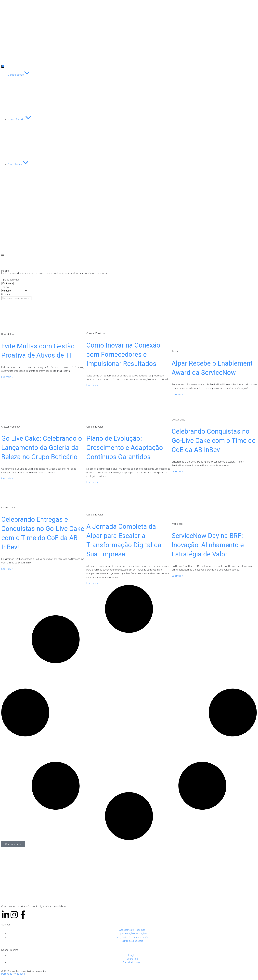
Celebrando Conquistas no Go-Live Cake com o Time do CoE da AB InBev (214, 441)
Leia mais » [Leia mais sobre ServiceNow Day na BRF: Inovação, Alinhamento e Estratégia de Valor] (177, 576)
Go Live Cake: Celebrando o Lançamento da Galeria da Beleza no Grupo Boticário (42, 448)
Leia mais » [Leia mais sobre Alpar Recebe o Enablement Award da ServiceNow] (177, 394)
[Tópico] (14, 291)
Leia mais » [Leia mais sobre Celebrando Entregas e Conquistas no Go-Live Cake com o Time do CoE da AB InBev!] (7, 569)
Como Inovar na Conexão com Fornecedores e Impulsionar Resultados (123, 355)
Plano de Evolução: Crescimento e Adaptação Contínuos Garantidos (125, 448)
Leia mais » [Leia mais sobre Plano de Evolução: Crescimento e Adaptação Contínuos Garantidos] (92, 482)
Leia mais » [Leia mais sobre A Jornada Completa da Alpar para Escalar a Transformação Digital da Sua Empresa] (92, 583)
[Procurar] (16, 298)
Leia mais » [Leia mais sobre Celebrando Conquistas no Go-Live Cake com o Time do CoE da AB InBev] (177, 471)
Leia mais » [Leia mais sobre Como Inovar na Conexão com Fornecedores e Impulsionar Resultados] (92, 385)
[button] (13, 844)
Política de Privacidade (13, 974)
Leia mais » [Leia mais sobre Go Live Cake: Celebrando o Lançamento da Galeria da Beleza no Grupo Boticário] (7, 478)
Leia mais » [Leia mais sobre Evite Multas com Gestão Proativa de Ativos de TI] (7, 377)
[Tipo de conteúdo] (7, 283)
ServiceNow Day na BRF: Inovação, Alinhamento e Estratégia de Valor (208, 545)
